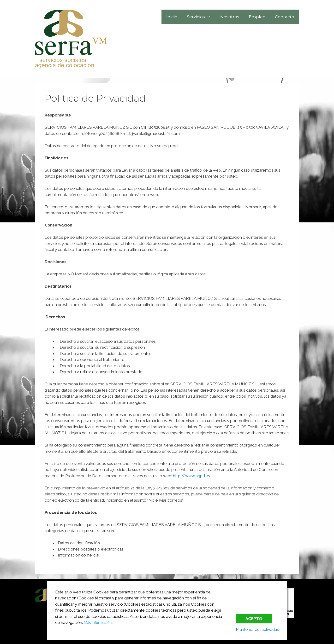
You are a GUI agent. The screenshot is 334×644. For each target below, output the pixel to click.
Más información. (98, 623)
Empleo (257, 17)
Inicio (172, 17)
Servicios (201, 17)
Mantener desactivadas (257, 629)
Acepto (254, 619)
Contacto (285, 17)
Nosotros (230, 17)
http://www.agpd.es (191, 476)
